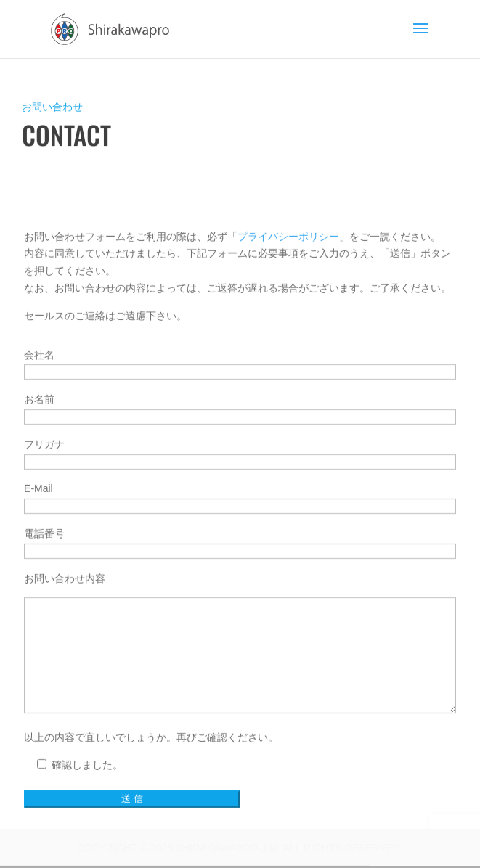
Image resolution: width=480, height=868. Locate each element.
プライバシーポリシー (288, 323)
